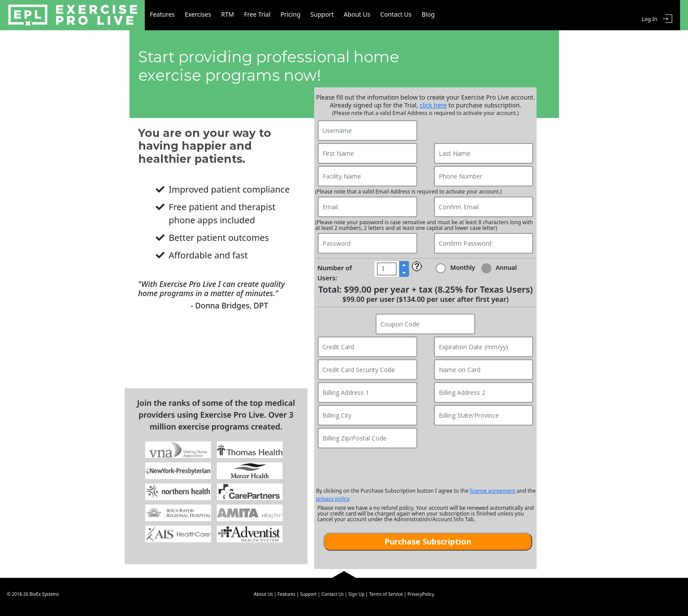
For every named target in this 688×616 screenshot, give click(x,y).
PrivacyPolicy (421, 594)
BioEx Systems (44, 594)
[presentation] (426, 468)
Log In (649, 15)
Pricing (310, 15)
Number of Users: (335, 273)
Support (346, 15)
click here (434, 105)
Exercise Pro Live (73, 15)
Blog (464, 15)
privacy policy (333, 499)
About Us (384, 15)
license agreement (493, 491)
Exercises (206, 15)
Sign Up (356, 594)
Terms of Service (386, 594)
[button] (404, 265)
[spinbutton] (387, 269)
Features (166, 15)
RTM (239, 15)
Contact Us (428, 15)
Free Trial (273, 15)
